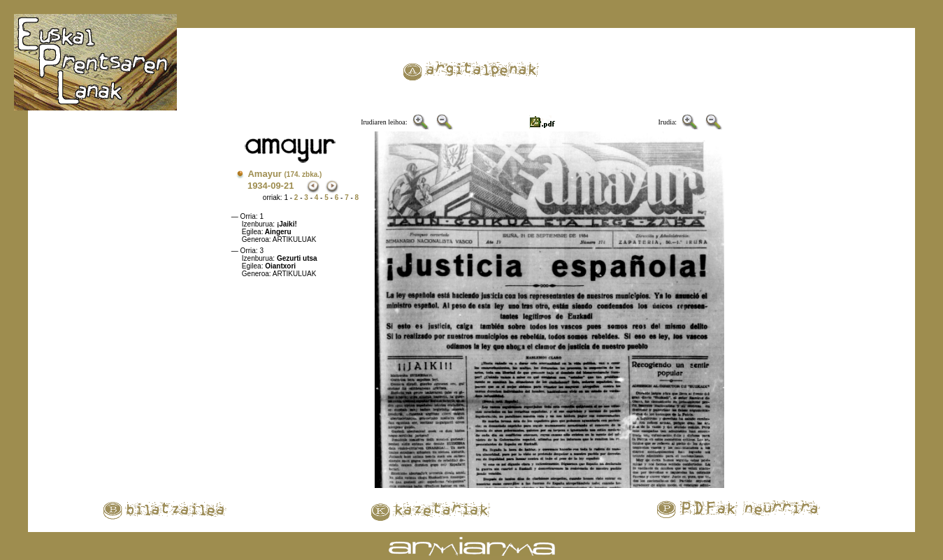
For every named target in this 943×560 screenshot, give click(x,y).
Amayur (285, 174)
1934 (258, 186)
